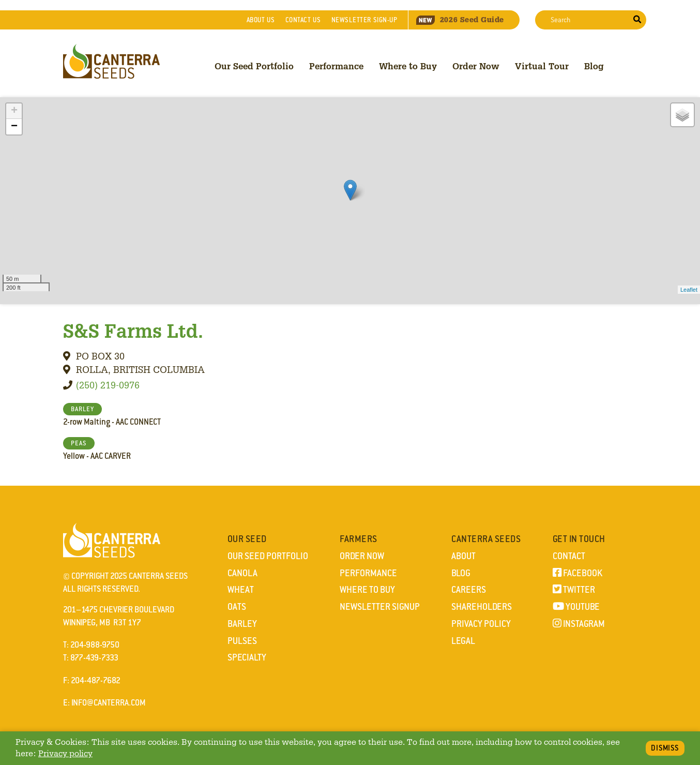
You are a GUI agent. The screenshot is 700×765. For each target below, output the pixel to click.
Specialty (247, 657)
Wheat (241, 590)
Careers (469, 590)
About (261, 20)
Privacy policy (65, 753)
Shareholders (482, 607)
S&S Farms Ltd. (133, 331)
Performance (336, 66)
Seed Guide (460, 20)
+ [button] (14, 111)
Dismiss (665, 748)
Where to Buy (408, 66)
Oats (237, 607)
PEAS (79, 443)
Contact (303, 20)
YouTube (576, 607)
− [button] (14, 127)
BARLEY (82, 409)
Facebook (577, 573)
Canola (242, 573)
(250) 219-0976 (108, 385)
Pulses (242, 641)
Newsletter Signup (380, 607)
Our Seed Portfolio (254, 66)
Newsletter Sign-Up (364, 20)
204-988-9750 (95, 645)
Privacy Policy (481, 624)
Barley (242, 624)
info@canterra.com (109, 703)
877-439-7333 (94, 658)
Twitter (574, 590)
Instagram (579, 624)
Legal (463, 641)
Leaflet (689, 290)
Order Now (476, 66)
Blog (594, 66)
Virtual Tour (542, 66)
